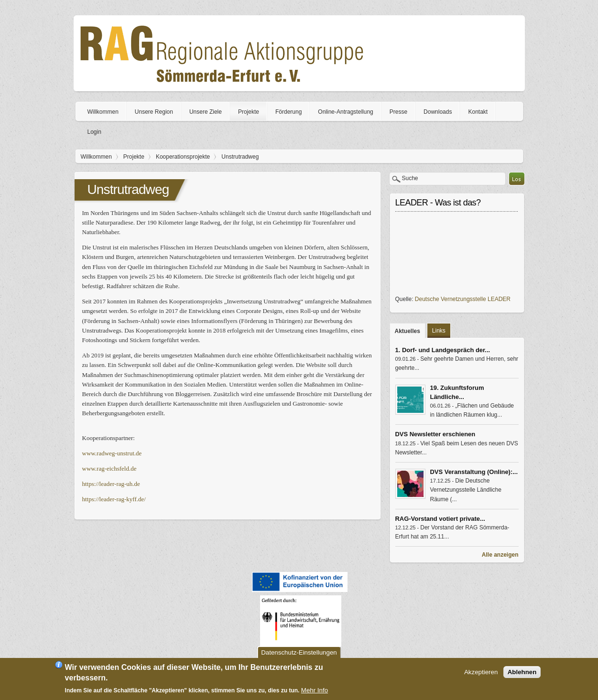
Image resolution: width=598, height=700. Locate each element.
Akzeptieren (481, 672)
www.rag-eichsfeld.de (109, 468)
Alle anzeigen (500, 555)
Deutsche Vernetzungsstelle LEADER (463, 299)
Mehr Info (315, 690)
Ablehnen (522, 672)
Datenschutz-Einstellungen (299, 652)
